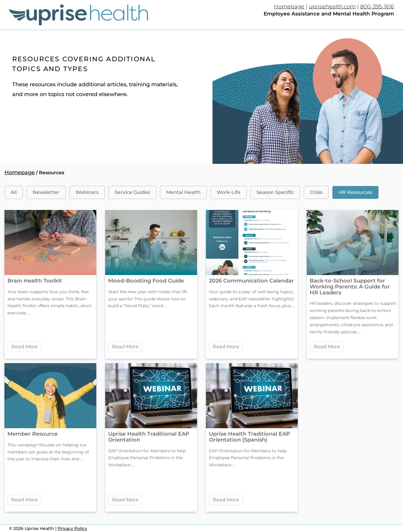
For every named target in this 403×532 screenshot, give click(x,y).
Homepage (289, 7)
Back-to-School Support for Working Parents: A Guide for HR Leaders (350, 287)
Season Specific (275, 192)
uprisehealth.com (332, 7)
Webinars (87, 192)
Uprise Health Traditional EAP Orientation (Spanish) (249, 437)
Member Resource (33, 434)
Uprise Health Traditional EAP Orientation (149, 437)
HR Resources (355, 192)
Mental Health (183, 192)
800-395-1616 (377, 7)
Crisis (316, 192)
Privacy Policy (72, 528)
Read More (25, 347)
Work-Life (229, 192)
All (14, 192)
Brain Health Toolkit (35, 281)
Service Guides (132, 192)
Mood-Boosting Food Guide (146, 281)
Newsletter (46, 192)
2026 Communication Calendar (251, 281)
